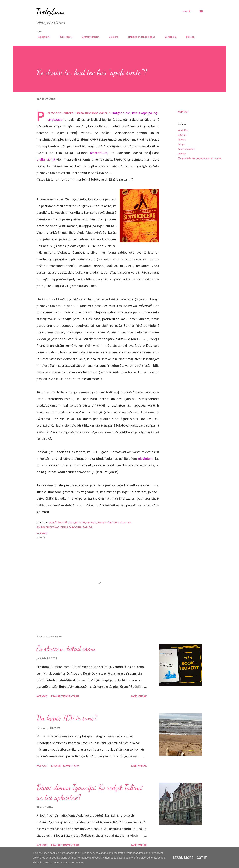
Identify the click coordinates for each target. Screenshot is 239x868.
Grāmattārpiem (89, 37)
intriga (181, 144)
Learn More (183, 858)
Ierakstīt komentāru (65, 696)
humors (181, 140)
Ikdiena (188, 37)
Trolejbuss (50, 11)
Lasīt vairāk (139, 696)
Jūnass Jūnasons (186, 149)
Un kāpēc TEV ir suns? (67, 718)
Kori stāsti (64, 37)
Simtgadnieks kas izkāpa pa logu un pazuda (199, 158)
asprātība (182, 130)
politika (181, 154)
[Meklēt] (187, 11)
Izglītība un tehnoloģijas (139, 37)
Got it (202, 858)
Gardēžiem (169, 37)
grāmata (182, 135)
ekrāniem (145, 458)
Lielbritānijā (46, 159)
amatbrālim (99, 153)
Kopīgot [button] (183, 112)
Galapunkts (42, 37)
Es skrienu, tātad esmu (66, 648)
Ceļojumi (112, 37)
